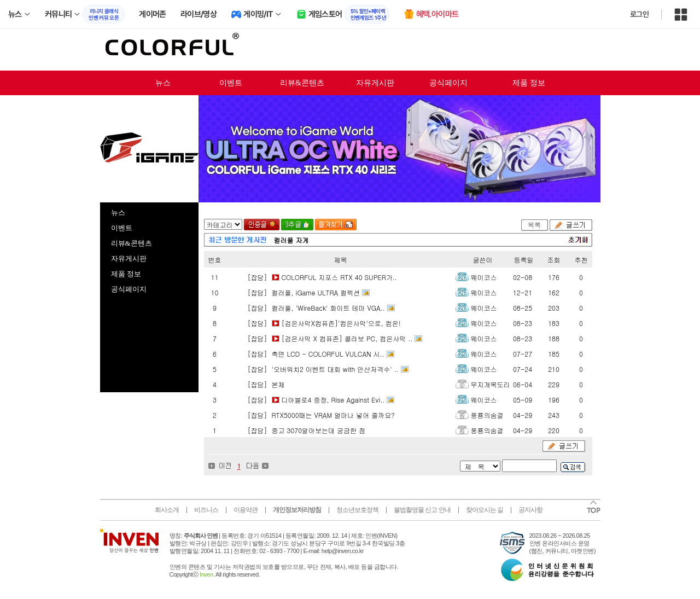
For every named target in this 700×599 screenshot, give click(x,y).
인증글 (262, 225)
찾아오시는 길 (485, 510)
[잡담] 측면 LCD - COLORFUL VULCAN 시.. (315, 354)
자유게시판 (375, 83)
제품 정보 (529, 83)
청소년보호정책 (357, 510)
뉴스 (163, 83)
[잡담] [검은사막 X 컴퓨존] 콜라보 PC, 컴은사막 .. (329, 338)
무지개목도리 (491, 384)
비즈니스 (206, 510)
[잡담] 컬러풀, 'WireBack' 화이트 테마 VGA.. (315, 308)
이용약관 (246, 510)
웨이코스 (484, 277)
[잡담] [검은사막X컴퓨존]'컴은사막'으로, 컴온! (323, 323)
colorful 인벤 (171, 50)
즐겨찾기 (336, 225)
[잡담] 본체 (265, 384)
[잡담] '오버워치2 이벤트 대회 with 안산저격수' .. (322, 369)
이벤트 (231, 83)
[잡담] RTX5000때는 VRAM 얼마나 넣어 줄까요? (320, 415)
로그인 (639, 14)
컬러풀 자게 (291, 240)
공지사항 (530, 510)
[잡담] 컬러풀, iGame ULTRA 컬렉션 (303, 292)
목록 (534, 225)
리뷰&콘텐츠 (302, 83)
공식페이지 (448, 83)
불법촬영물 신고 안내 (422, 510)
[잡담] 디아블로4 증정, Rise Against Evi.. (315, 400)
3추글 (297, 225)
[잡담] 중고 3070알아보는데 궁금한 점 (306, 430)
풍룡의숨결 (487, 415)
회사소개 (167, 510)
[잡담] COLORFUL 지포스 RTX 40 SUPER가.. (321, 277)
